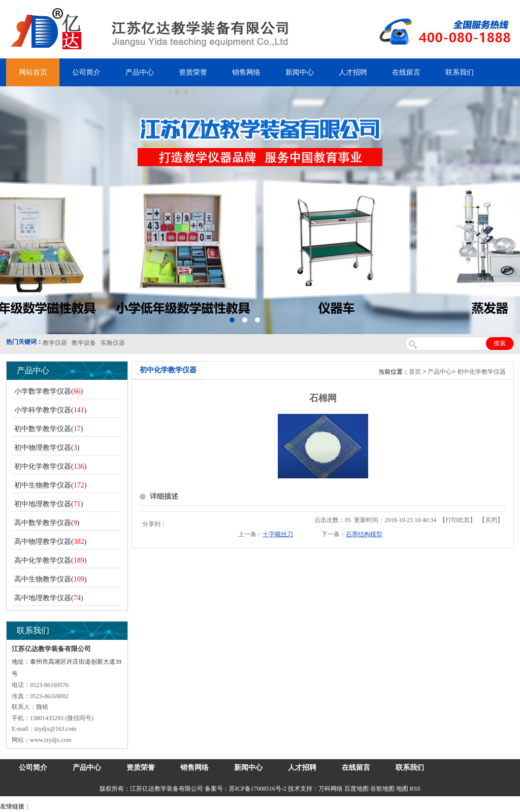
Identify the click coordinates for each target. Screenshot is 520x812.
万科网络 (331, 789)
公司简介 (86, 72)
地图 (402, 789)
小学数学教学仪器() (48, 391)
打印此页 (458, 520)
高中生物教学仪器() (50, 579)
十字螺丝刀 (278, 534)
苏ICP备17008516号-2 (258, 789)
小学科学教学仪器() (50, 410)
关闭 (491, 520)
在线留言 (406, 72)
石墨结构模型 (364, 534)
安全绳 (259, 806)
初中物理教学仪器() (47, 448)
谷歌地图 (382, 789)
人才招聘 (353, 72)
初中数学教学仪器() (48, 429)
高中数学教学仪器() (47, 523)
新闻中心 (300, 72)
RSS (415, 789)
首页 (415, 372)
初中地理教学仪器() (48, 504)
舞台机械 (171, 806)
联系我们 (460, 72)
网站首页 (33, 72)
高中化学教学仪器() (50, 560)
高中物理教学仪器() (50, 542)
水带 (242, 806)
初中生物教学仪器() (50, 485)
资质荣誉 (193, 72)
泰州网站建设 (440, 806)
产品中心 (140, 72)
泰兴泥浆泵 (219, 806)
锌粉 (276, 806)
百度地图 (356, 789)
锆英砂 (193, 806)
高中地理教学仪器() (48, 598)
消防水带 (296, 806)
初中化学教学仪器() (50, 466)
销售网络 (246, 72)
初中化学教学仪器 (481, 372)
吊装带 (41, 806)
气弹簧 (61, 806)
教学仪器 (408, 806)
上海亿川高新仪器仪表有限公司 (114, 806)
